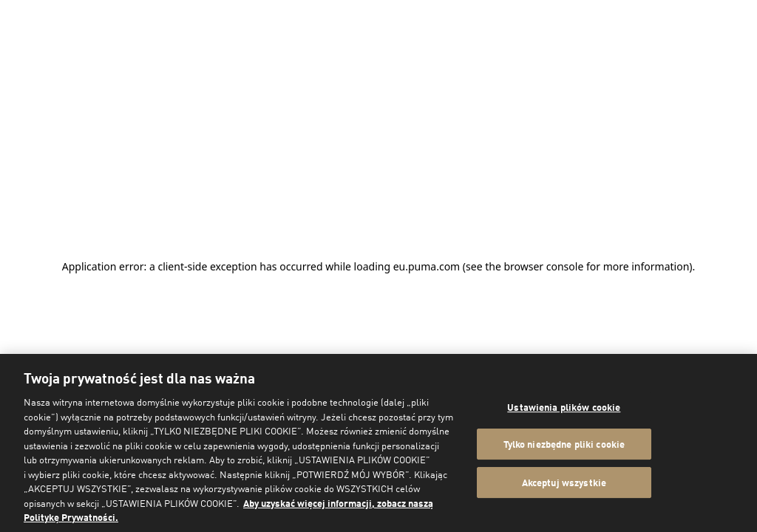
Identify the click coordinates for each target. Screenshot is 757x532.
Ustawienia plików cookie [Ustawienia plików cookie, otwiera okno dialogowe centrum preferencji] (564, 407)
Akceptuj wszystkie (564, 482)
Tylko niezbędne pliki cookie (564, 444)
